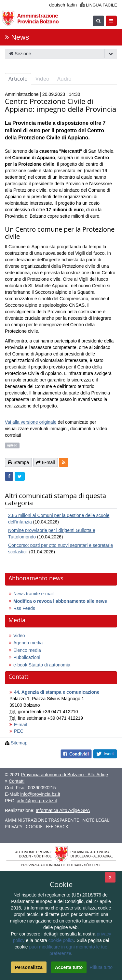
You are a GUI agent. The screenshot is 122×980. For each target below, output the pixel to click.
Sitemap (19, 743)
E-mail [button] (46, 462)
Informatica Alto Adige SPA (63, 810)
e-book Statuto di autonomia (42, 665)
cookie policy (61, 940)
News (20, 37)
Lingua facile (99, 5)
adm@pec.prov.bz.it (37, 801)
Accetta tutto (69, 967)
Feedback (57, 826)
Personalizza (29, 967)
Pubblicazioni (27, 657)
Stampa (18, 462)
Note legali (96, 820)
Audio (64, 79)
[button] (64, 462)
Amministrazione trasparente (42, 820)
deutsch (57, 5)
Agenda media (28, 643)
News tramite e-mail (34, 594)
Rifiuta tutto (101, 967)
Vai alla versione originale (31, 422)
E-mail (20, 725)
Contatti (17, 781)
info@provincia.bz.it (40, 794)
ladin (72, 5)
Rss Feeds (24, 608)
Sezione (20, 54)
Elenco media (27, 650)
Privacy (14, 826)
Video (42, 79)
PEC (19, 731)
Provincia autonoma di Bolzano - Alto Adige (64, 775)
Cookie (34, 826)
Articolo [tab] (18, 79)
